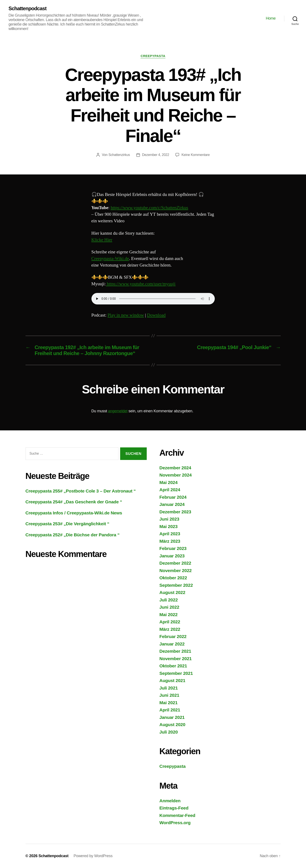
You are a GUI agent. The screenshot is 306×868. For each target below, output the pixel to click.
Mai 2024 (169, 482)
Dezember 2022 (175, 563)
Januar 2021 (172, 717)
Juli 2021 (169, 688)
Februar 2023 (173, 548)
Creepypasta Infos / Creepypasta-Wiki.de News (74, 513)
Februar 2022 (173, 636)
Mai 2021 (169, 703)
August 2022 (172, 592)
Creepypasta (153, 56)
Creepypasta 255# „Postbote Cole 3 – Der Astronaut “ (81, 491)
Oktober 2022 (173, 578)
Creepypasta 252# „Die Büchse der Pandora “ (73, 535)
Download (156, 315)
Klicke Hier (102, 240)
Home (271, 18)
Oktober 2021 (173, 666)
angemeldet (118, 411)
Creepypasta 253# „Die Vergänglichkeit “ (68, 524)
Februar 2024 (173, 497)
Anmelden (170, 801)
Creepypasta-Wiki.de (110, 259)
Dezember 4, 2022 (156, 155)
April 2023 (170, 534)
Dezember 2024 (175, 468)
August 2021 (172, 680)
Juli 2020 (169, 732)
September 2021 (176, 673)
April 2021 (170, 710)
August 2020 (172, 725)
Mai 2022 (169, 615)
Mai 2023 (169, 526)
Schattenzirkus (119, 155)
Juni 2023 (169, 519)
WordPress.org (175, 823)
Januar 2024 (172, 504)
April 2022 (170, 622)
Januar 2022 (172, 644)
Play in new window (126, 315)
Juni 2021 (169, 695)
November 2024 (176, 475)
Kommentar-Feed (177, 815)
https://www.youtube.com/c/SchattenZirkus (149, 208)
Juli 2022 (169, 600)
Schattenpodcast (27, 9)
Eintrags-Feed (174, 808)
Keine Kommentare (196, 155)
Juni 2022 (169, 607)
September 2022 (176, 585)
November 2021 (176, 659)
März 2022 (170, 629)
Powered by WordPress (93, 856)
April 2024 (170, 490)
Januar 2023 (172, 556)
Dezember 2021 (175, 651)
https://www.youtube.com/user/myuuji (141, 284)
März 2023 (170, 541)
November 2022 (176, 570)
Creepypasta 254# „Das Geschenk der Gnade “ (74, 502)
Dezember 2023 (175, 512)
